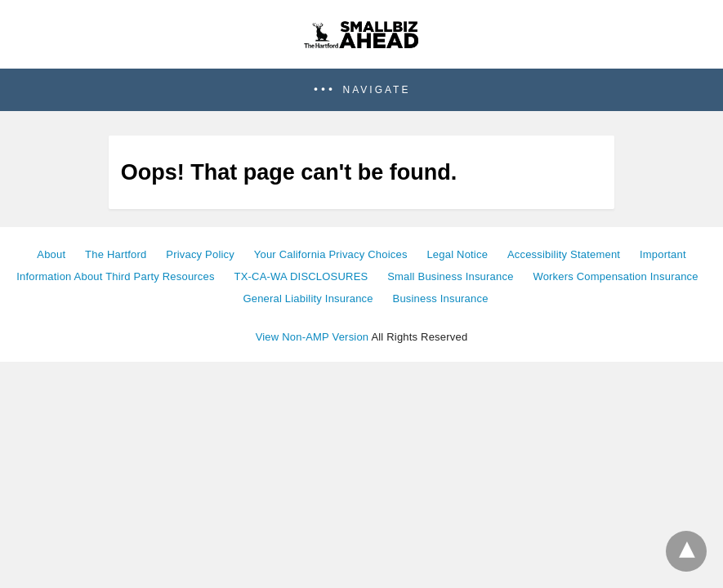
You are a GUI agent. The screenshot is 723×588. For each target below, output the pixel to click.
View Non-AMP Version (312, 337)
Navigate (377, 90)
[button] (361, 90)
